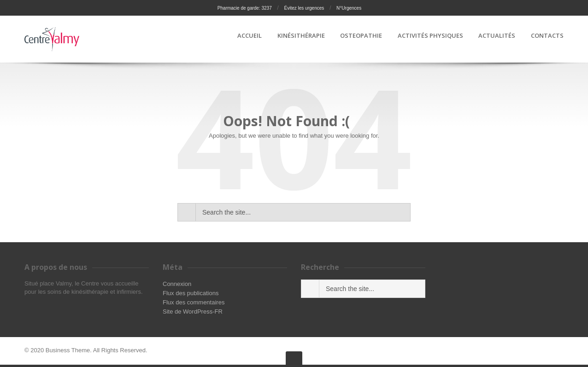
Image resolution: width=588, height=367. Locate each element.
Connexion (177, 284)
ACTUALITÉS (497, 36)
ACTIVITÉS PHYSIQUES (430, 36)
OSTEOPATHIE (361, 36)
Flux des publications (191, 293)
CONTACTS (547, 36)
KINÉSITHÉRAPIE (301, 36)
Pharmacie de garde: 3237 (245, 8)
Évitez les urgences (304, 8)
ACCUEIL (250, 36)
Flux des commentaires (194, 302)
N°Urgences (349, 8)
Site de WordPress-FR (193, 312)
